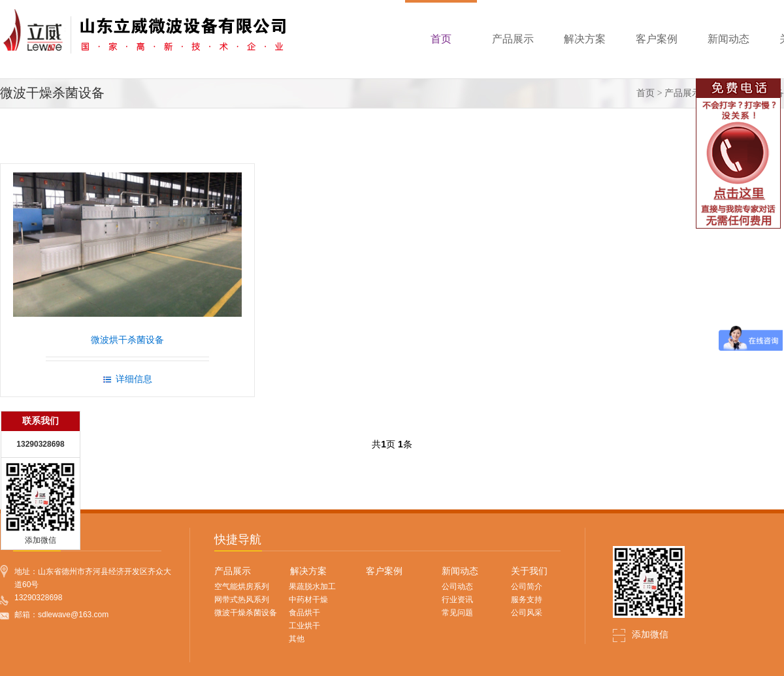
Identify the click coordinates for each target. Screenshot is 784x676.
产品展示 (683, 93)
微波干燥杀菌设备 (246, 613)
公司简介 (527, 587)
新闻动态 (460, 571)
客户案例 (384, 571)
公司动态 (457, 587)
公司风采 (527, 613)
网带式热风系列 (242, 600)
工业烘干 (304, 626)
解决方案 (308, 571)
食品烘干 (304, 613)
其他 (297, 639)
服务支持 (527, 600)
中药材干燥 (308, 600)
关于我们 (529, 571)
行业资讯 (457, 600)
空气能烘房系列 (242, 587)
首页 (645, 93)
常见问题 (457, 613)
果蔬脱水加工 (312, 587)
